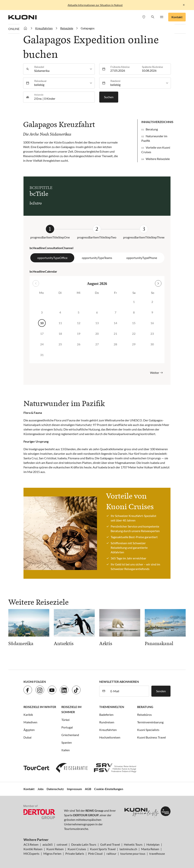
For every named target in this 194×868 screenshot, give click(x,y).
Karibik (28, 715)
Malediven (30, 722)
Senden (161, 691)
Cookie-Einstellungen (109, 789)
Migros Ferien (52, 853)
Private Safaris (75, 853)
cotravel (62, 844)
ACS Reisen (31, 844)
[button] (153, 17)
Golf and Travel (110, 844)
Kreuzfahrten (108, 730)
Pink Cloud (95, 853)
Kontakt (177, 17)
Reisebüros (144, 715)
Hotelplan (153, 844)
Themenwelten (112, 707)
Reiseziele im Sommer (71, 709)
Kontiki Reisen (33, 849)
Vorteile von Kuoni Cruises (156, 150)
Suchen (109, 97)
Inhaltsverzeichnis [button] (157, 122)
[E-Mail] (129, 691)
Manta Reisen (150, 849)
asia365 (48, 844)
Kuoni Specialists (148, 730)
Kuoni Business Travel (151, 737)
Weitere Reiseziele (158, 159)
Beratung (152, 129)
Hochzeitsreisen (110, 737)
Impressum (74, 789)
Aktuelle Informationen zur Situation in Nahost (95, 5)
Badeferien (106, 715)
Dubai (27, 737)
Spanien (67, 742)
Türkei (65, 720)
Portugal (67, 727)
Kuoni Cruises (77, 849)
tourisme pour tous (133, 853)
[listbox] (63, 69)
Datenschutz (55, 789)
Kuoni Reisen (55, 849)
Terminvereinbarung (150, 722)
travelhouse (157, 853)
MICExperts (31, 853)
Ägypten (29, 730)
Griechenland (70, 735)
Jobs (41, 789)
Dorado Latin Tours (84, 844)
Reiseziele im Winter (40, 707)
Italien (66, 750)
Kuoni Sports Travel (103, 849)
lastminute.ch (128, 849)
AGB (88, 789)
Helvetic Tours (133, 844)
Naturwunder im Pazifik (154, 138)
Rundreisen (107, 722)
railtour (111, 853)
